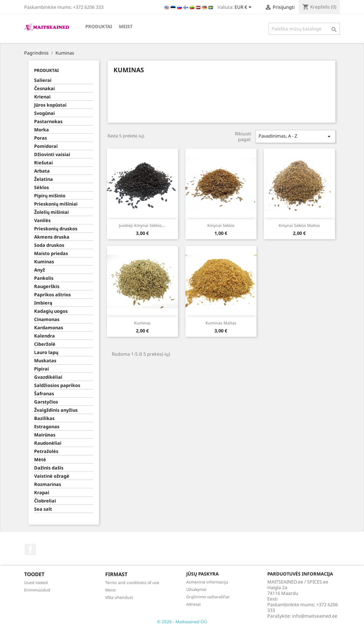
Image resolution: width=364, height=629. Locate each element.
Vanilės (42, 221)
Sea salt (43, 509)
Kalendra (45, 336)
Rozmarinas (48, 484)
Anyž (40, 270)
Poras (41, 138)
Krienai (42, 97)
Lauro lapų (46, 352)
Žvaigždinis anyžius (56, 410)
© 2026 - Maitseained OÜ (182, 622)
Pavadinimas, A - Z (295, 136)
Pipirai (42, 369)
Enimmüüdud (37, 590)
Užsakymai (196, 589)
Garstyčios (46, 402)
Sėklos (42, 188)
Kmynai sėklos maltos (299, 225)
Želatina (44, 179)
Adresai (194, 604)
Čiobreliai (45, 501)
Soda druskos (49, 245)
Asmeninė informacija (207, 582)
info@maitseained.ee (315, 616)
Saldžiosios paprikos (57, 385)
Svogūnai (45, 113)
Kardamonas (49, 328)
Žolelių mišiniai (51, 212)
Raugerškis (47, 286)
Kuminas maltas (221, 323)
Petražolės (46, 451)
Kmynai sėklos (221, 225)
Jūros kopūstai (50, 105)
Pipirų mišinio (50, 196)
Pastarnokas (48, 122)
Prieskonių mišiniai (56, 204)
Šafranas (44, 394)
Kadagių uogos (51, 311)
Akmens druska (52, 237)
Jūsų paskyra (202, 574)
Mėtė (40, 460)
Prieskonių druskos (56, 229)
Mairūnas (45, 435)
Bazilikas (44, 418)
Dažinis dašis (49, 468)
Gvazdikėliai (48, 377)
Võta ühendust (119, 597)
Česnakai (45, 89)
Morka (42, 130)
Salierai (43, 80)
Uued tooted (36, 583)
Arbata (42, 171)
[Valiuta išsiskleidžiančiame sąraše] (244, 8)
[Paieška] (304, 29)
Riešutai (44, 163)
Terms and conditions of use (132, 583)
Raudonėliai (48, 443)
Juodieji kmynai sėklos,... (142, 225)
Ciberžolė (45, 344)
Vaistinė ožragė (52, 476)
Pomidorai (46, 146)
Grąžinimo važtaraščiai (208, 597)
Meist (126, 26)
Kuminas (44, 262)
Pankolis (44, 278)
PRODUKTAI (99, 26)
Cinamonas (47, 319)
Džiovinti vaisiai (52, 155)
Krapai (42, 493)
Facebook (30, 549)
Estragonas (47, 427)
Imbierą (43, 303)
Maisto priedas (51, 254)
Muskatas (45, 361)
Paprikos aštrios (52, 295)
